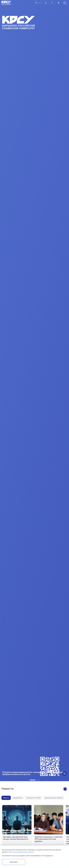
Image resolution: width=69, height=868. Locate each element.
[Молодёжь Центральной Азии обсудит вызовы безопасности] (17, 829)
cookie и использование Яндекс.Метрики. (21, 852)
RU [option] (36, 3)
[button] (33, 780)
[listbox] (38, 3)
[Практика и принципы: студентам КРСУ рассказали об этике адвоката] (49, 829)
